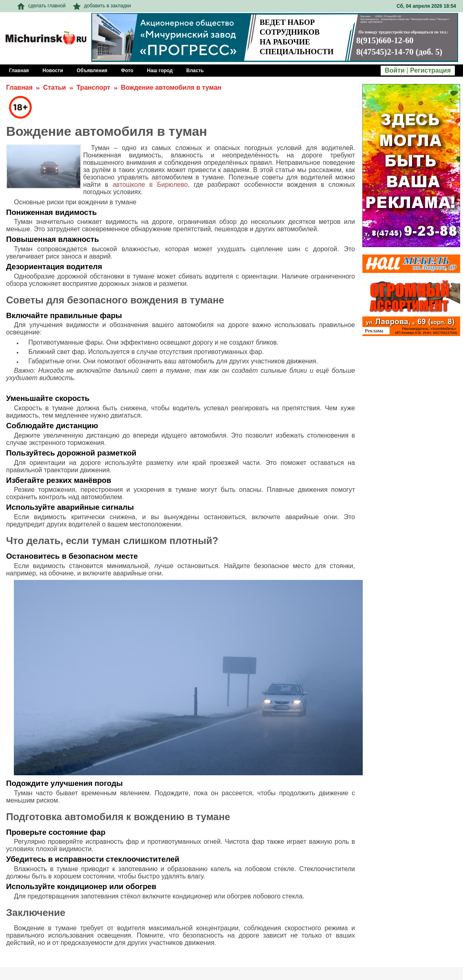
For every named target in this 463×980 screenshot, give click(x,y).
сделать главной (41, 6)
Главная (19, 87)
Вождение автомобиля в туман (171, 87)
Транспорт (93, 87)
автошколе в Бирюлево (150, 185)
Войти (395, 70)
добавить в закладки (102, 6)
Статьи (55, 87)
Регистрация (430, 70)
